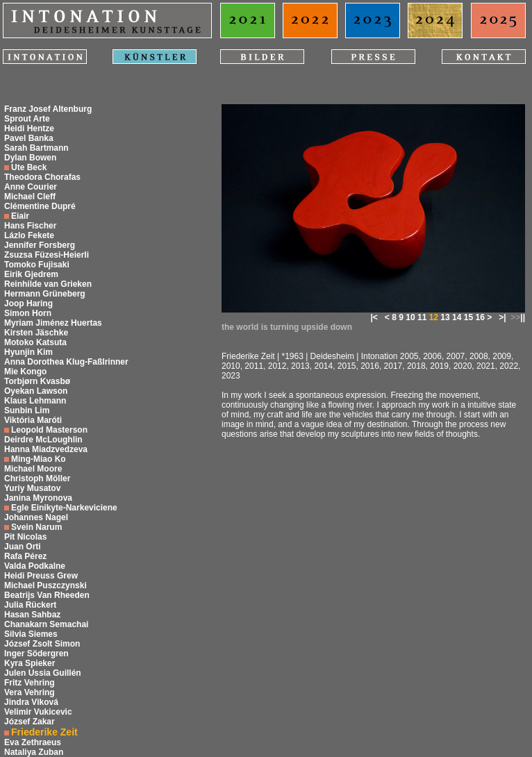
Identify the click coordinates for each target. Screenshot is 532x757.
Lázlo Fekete (29, 235)
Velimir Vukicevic (38, 712)
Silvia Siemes (31, 634)
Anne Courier (31, 187)
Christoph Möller (37, 479)
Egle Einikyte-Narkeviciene (64, 508)
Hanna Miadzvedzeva (46, 449)
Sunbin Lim (27, 410)
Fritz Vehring (30, 683)
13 (445, 317)
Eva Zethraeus (33, 742)
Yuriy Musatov (32, 488)
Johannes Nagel (36, 517)
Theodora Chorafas (42, 177)
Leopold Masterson (49, 430)
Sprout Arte (27, 119)
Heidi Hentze (29, 128)
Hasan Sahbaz (32, 615)
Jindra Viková (31, 702)
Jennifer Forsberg (40, 245)
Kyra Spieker (30, 663)
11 (422, 317)
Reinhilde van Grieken (48, 284)
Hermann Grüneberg (45, 294)
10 (410, 317)
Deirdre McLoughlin (43, 440)
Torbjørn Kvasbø (37, 381)
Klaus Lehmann (35, 401)
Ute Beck (29, 167)
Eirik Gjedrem (31, 274)
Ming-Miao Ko (39, 459)
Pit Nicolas (25, 537)
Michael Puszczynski (45, 585)
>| (502, 317)
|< (374, 317)
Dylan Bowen (30, 158)
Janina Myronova (38, 498)
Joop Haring (28, 303)
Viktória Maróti (33, 420)
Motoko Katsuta (35, 342)
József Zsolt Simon (42, 644)
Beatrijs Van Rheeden (47, 595)
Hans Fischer (30, 226)
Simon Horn (28, 313)
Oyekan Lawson (36, 391)
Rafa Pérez (25, 556)
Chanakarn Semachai (46, 624)
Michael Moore (33, 469)
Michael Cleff (30, 197)
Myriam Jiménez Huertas (53, 323)
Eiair (20, 216)
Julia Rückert (30, 605)
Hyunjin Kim (28, 352)
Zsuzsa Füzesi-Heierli (47, 255)
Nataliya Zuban (34, 752)
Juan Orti (23, 547)
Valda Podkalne (35, 566)
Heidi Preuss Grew (41, 576)
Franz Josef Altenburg (48, 109)
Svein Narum (36, 527)
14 (457, 317)
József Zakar (30, 722)
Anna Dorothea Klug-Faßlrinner (66, 362)
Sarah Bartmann (36, 148)
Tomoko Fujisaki (37, 265)
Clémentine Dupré (40, 206)
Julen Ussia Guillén (43, 673)
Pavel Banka (29, 138)
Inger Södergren (36, 654)
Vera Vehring (30, 692)
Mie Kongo (25, 372)
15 (468, 317)
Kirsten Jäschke (36, 333)
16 (480, 317)
